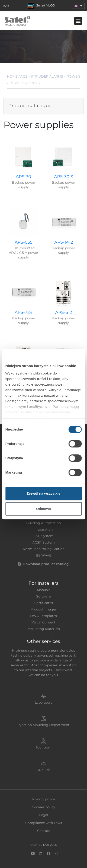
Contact (44, 831)
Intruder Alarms (47, 76)
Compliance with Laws (44, 823)
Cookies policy (43, 807)
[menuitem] (78, 6)
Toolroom (44, 747)
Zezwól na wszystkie (44, 493)
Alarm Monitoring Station (43, 549)
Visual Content (43, 622)
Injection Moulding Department (43, 725)
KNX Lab (43, 770)
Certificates (44, 603)
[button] (78, 21)
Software (43, 596)
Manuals (44, 590)
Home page (17, 76)
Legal (44, 815)
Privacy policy (44, 799)
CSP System (44, 536)
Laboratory (44, 702)
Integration (44, 529)
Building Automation (43, 523)
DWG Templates (43, 616)
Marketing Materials (44, 629)
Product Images (43, 609)
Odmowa (43, 509)
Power (73, 76)
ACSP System (44, 542)
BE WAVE (43, 555)
